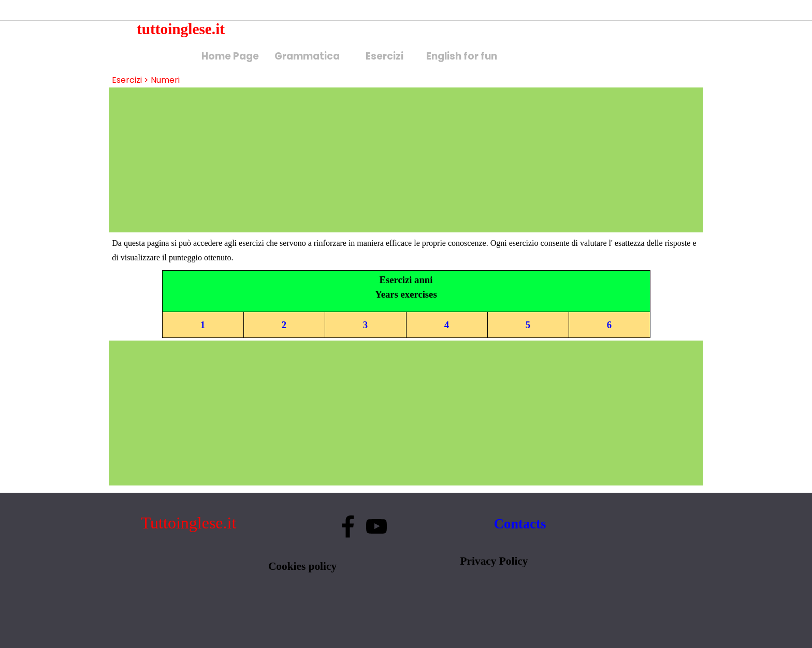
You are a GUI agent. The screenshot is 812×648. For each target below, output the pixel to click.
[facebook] (348, 526)
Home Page (230, 56)
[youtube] (376, 526)
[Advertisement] (406, 160)
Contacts (520, 524)
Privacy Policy (494, 561)
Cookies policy (302, 566)
